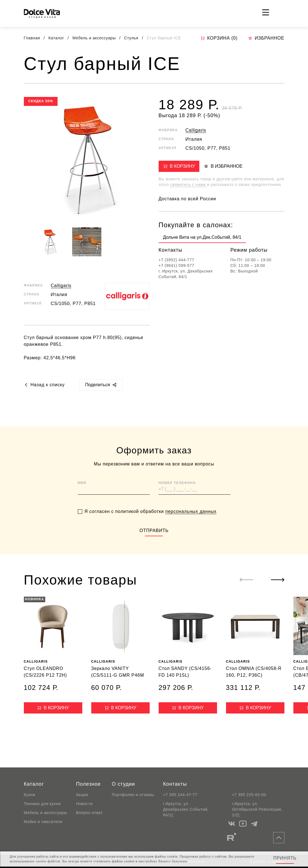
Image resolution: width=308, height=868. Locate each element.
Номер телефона (177, 497)
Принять (285, 858)
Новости (84, 804)
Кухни (30, 795)
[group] (202, 238)
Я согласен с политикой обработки (151, 526)
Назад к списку (44, 385)
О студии (123, 784)
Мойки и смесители (43, 822)
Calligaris (61, 286)
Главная (32, 38)
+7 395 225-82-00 (249, 795)
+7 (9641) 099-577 (177, 265)
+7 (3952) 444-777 (177, 260)
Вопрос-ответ (89, 813)
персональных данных (191, 526)
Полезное (88, 784)
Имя (82, 497)
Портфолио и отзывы (133, 795)
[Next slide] (278, 580)
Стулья (132, 38)
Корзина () (219, 38)
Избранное (266, 38)
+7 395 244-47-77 (180, 795)
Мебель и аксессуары (95, 38)
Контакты (175, 784)
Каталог (57, 38)
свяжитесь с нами (189, 185)
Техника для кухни (42, 804)
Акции (82, 795)
